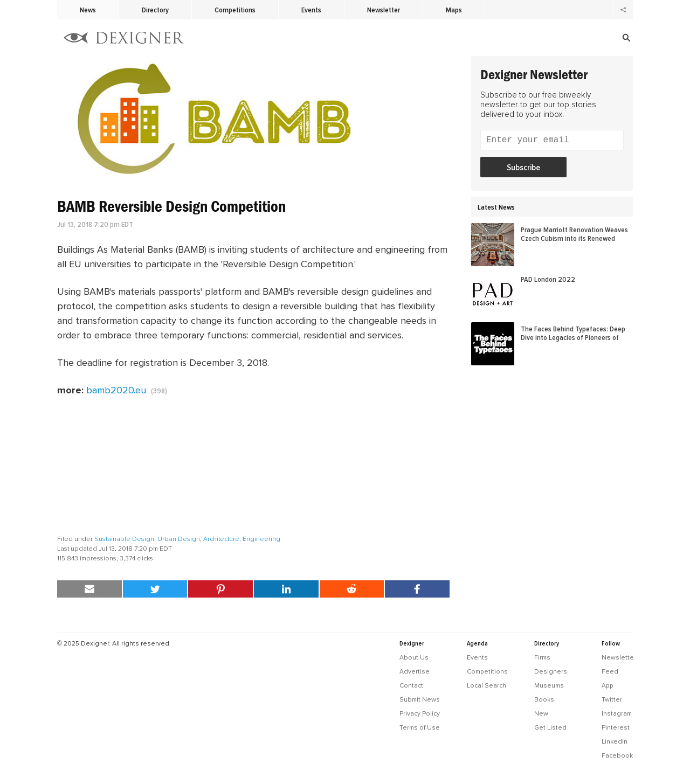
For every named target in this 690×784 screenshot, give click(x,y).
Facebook (617, 755)
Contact (411, 685)
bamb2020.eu (116, 390)
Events (311, 10)
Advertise (415, 671)
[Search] (560, 38)
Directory (155, 10)
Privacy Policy (420, 713)
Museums (549, 685)
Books (544, 699)
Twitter (612, 699)
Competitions (235, 10)
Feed (610, 671)
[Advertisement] (253, 466)
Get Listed (550, 727)
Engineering (261, 539)
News (88, 10)
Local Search (487, 685)
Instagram (617, 713)
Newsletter (384, 10)
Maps (454, 10)
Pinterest (616, 727)
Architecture (221, 539)
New (541, 713)
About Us (414, 657)
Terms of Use (420, 727)
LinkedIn (615, 741)
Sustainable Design (124, 539)
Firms (542, 657)
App (608, 685)
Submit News (420, 699)
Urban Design (179, 539)
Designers (551, 671)
